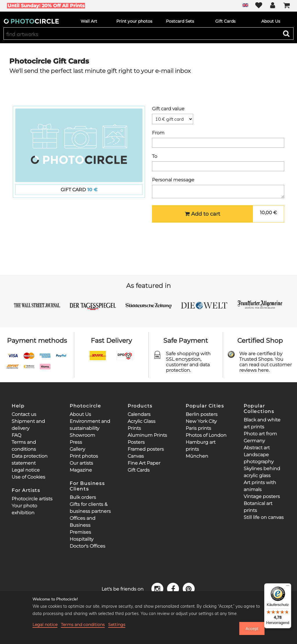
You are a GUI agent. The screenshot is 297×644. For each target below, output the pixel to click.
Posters (136, 442)
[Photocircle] (31, 21)
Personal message (173, 180)
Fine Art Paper (144, 463)
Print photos (84, 456)
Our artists (81, 463)
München (197, 456)
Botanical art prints (258, 507)
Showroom (82, 435)
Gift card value (168, 109)
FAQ (16, 435)
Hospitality (82, 539)
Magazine (81, 470)
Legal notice (26, 470)
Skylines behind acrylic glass (262, 472)
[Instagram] (158, 588)
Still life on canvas (264, 517)
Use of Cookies (28, 477)
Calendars (139, 414)
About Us (80, 414)
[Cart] (287, 6)
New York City (201, 421)
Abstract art (257, 448)
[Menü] (288, 587)
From (158, 133)
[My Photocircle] (273, 6)
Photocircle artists (32, 499)
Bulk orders (83, 497)
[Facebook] (174, 588)
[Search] (286, 33)
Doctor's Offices (87, 546)
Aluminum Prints (147, 435)
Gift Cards (139, 470)
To (155, 156)
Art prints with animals (260, 486)
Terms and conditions (83, 625)
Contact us (24, 414)
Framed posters (146, 449)
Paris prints (198, 428)
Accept (252, 629)
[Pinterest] (189, 588)
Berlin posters (202, 414)
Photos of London (206, 435)
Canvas (136, 456)
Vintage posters (262, 496)
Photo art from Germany (260, 437)
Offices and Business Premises (83, 525)
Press (76, 442)
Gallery (77, 449)
